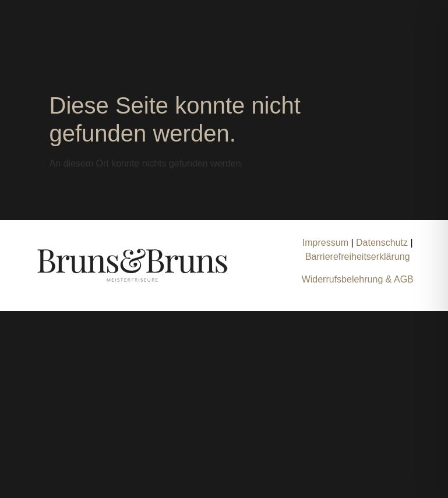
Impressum (325, 243)
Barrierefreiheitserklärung (358, 257)
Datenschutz (383, 243)
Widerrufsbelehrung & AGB (358, 279)
